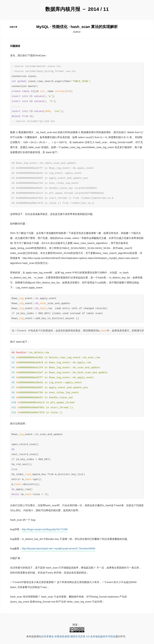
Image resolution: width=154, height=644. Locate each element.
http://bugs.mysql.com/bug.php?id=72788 (45, 529)
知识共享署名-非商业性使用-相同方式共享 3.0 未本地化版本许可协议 (77, 636)
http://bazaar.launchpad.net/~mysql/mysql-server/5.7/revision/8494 (58, 548)
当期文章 (13, 27)
